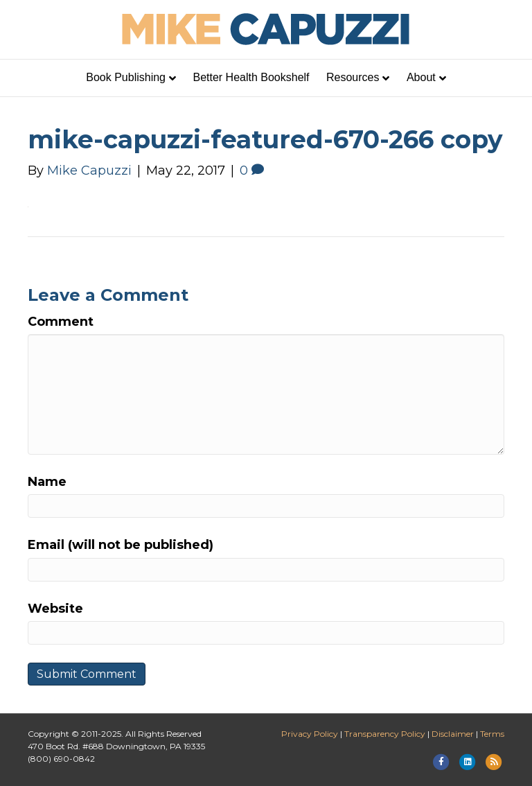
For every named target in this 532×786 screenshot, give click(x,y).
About (421, 77)
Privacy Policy (310, 734)
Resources (353, 77)
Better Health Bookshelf (251, 77)
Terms (492, 734)
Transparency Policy (385, 734)
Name (47, 482)
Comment (61, 322)
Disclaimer (453, 734)
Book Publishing (126, 77)
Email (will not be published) (121, 545)
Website (55, 609)
